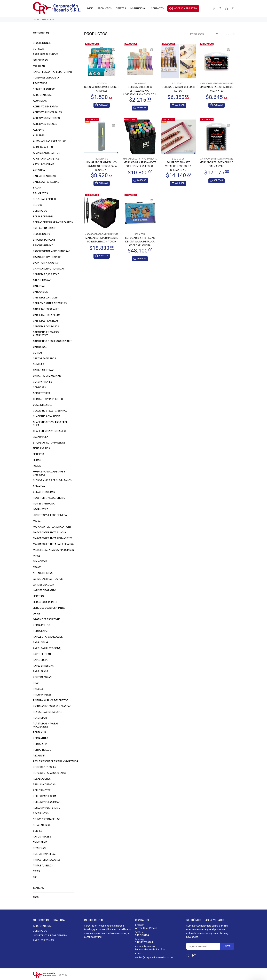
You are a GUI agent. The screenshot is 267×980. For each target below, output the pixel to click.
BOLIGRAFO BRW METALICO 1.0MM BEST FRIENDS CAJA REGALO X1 (102, 167)
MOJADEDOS (40, 562)
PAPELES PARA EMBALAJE (48, 637)
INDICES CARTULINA (44, 504)
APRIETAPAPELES (43, 147)
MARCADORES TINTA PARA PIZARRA (53, 544)
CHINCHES (39, 364)
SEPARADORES (41, 825)
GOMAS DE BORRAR (44, 492)
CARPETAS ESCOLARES (46, 309)
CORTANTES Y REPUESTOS (48, 399)
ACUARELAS (40, 101)
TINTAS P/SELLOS (43, 866)
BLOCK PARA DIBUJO (44, 199)
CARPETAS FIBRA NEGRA (47, 315)
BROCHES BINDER (43, 43)
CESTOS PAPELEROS (45, 359)
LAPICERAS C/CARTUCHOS (48, 579)
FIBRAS (37, 460)
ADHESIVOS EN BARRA (45, 107)
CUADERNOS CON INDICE (46, 416)
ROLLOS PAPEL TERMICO (47, 808)
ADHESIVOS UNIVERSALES (47, 112)
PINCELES (38, 689)
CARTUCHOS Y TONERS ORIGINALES (53, 341)
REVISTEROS (40, 83)
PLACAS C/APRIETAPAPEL (48, 712)
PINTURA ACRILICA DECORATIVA (51, 700)
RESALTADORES (42, 779)
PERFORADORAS (42, 677)
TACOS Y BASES (42, 837)
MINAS (37, 556)
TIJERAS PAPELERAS (45, 854)
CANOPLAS (39, 286)
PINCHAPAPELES (42, 695)
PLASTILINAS (40, 718)
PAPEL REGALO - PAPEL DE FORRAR (52, 72)
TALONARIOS (40, 842)
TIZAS (36, 871)
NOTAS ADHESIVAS (44, 573)
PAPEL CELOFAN (42, 654)
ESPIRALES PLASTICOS (46, 54)
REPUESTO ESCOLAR (45, 767)
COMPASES (39, 388)
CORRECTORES (41, 393)
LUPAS (37, 614)
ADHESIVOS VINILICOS (45, 124)
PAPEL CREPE (41, 660)
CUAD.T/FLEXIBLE (43, 405)
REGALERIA (39, 756)
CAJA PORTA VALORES (46, 263)
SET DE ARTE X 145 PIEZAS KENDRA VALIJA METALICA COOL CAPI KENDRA (140, 243)
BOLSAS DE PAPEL (43, 217)
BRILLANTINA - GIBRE (44, 228)
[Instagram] (194, 956)
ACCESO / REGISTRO (183, 8)
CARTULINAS (40, 347)
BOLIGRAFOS (40, 211)
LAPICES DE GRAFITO (45, 590)
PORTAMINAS (41, 738)
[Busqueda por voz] (214, 9)
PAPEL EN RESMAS (43, 666)
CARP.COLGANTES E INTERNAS (50, 303)
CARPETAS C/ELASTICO (46, 274)
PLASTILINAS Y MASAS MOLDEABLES (46, 725)
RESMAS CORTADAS (44, 785)
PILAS (36, 683)
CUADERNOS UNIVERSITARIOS (49, 431)
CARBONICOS (40, 292)
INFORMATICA (41, 509)
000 (35, 877)
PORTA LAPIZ (40, 631)
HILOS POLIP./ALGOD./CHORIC (49, 498)
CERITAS (38, 353)
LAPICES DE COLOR (44, 585)
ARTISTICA (39, 170)
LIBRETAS (38, 596)
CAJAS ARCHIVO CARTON (47, 257)
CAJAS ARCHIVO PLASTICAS (49, 269)
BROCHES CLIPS (42, 234)
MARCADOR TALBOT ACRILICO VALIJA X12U (217, 89)
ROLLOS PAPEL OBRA (45, 796)
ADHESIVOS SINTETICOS (46, 118)
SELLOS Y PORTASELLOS (47, 819)
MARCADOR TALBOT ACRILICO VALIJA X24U (217, 165)
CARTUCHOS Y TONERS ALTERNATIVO (46, 334)
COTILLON (38, 49)
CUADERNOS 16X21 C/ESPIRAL (50, 411)
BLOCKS (37, 205)
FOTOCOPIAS (40, 60)
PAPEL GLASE (41, 671)
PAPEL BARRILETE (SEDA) (47, 648)
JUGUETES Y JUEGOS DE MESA (50, 515)
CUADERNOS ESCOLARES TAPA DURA (50, 424)
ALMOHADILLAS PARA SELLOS (50, 141)
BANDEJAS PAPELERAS (46, 182)
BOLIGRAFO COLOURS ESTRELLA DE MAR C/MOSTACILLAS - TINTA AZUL (140, 91)
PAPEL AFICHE (41, 643)
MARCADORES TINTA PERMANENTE (53, 538)
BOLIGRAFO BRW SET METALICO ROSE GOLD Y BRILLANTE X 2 (178, 167)
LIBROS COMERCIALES (45, 602)
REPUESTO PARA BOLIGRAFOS (50, 773)
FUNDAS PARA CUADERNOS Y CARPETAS (49, 473)
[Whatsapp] (187, 956)
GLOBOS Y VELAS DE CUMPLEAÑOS (52, 480)
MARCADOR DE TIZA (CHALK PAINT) (53, 527)
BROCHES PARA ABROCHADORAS (52, 251)
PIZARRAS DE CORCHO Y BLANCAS (52, 706)
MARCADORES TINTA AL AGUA (50, 533)
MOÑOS (37, 567)
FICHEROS (38, 454)
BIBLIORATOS (40, 193)
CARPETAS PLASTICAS (46, 321)
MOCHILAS (39, 66)
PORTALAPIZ (40, 744)
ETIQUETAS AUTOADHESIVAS (49, 443)
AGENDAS (38, 130)
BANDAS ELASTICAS (44, 176)
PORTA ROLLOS (42, 625)
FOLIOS (37, 466)
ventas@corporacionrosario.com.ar (154, 957)
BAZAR (37, 188)
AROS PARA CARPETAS (46, 159)
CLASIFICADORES (43, 382)
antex (36, 897)
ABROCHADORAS (43, 95)
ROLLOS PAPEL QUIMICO (46, 802)
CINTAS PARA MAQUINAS (47, 376)
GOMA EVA (39, 486)
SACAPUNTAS (41, 813)
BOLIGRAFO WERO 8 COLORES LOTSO (178, 89)
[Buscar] (220, 9)
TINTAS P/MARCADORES (47, 860)
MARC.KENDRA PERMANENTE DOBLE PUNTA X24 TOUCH (140, 165)
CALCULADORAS (42, 280)
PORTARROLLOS (42, 750)
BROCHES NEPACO (43, 246)
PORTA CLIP (40, 732)
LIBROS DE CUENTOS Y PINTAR (50, 608)
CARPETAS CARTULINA (46, 298)
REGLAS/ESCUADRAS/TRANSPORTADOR (53, 761)
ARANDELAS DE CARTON (47, 153)
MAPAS (37, 521)
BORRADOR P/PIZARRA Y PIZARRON (53, 222)
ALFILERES (39, 136)
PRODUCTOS (48, 20)
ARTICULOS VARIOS (44, 164)
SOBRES (38, 831)
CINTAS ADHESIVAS (44, 370)
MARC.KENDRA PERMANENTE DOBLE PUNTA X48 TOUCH (102, 241)
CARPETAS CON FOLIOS (46, 327)
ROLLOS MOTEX (42, 790)
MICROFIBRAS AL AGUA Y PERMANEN (53, 550)
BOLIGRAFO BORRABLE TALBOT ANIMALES (102, 89)
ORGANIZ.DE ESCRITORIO (47, 619)
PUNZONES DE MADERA (46, 78)
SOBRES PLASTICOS (44, 89)
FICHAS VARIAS (41, 448)
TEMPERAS (39, 848)
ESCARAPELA (41, 437)
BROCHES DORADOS (44, 240)
